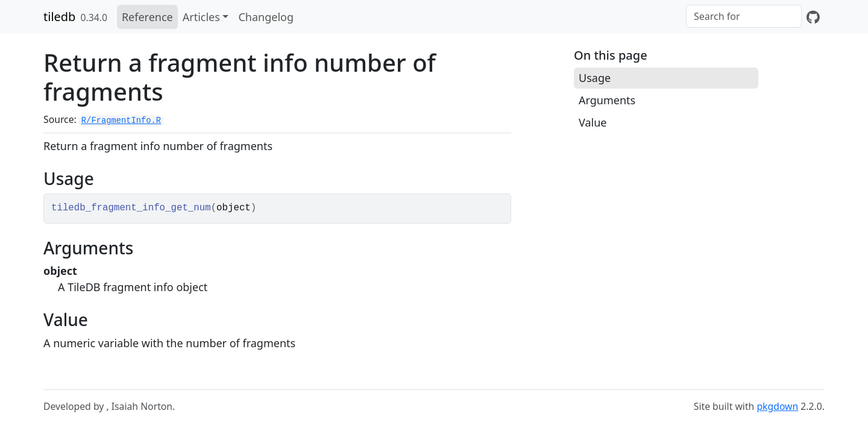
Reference (147, 17)
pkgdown (777, 406)
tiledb (59, 17)
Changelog (266, 17)
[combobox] (744, 16)
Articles (201, 17)
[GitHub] (813, 17)
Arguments (607, 100)
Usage (595, 78)
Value (593, 122)
